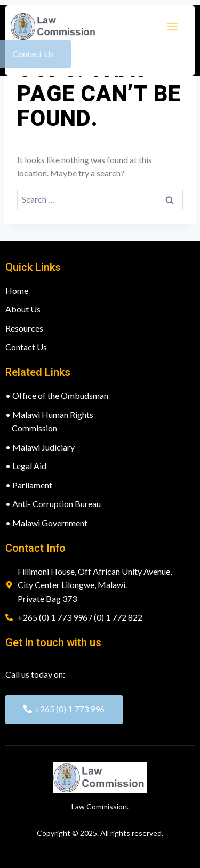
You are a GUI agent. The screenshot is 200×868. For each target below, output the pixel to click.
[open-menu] (172, 27)
